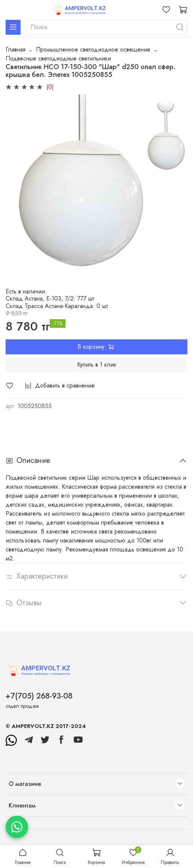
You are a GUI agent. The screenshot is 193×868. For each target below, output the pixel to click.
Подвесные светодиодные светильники (58, 58)
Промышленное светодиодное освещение (93, 49)
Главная (16, 49)
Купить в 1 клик (97, 365)
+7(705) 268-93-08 (39, 696)
